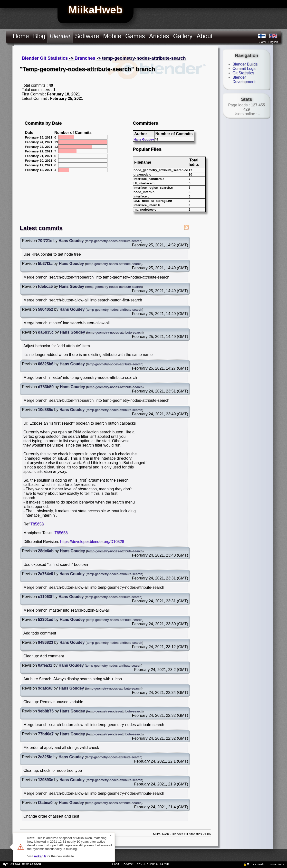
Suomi (262, 42)
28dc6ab (46, 551)
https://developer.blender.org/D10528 (92, 542)
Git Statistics (243, 73)
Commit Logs (244, 69)
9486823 (46, 642)
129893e (46, 780)
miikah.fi (40, 856)
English (273, 42)
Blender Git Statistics (45, 58)
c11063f (45, 597)
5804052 (46, 309)
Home (21, 36)
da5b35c (46, 332)
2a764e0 (46, 574)
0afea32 (45, 665)
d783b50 (46, 387)
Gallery (183, 36)
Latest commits (41, 228)
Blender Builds (245, 64)
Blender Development (244, 79)
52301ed (46, 620)
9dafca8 (45, 688)
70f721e (45, 241)
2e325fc (45, 757)
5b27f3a (45, 264)
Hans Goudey (144, 139)
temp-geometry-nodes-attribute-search (113, 241)
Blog (39, 36)
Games (135, 36)
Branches (85, 58)
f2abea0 (45, 803)
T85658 (37, 524)
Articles (159, 36)
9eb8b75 (46, 711)
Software (87, 36)
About (205, 36)
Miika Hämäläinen (26, 864)
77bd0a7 (46, 734)
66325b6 (46, 364)
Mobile (112, 36)
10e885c (46, 410)
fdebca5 (45, 286)
